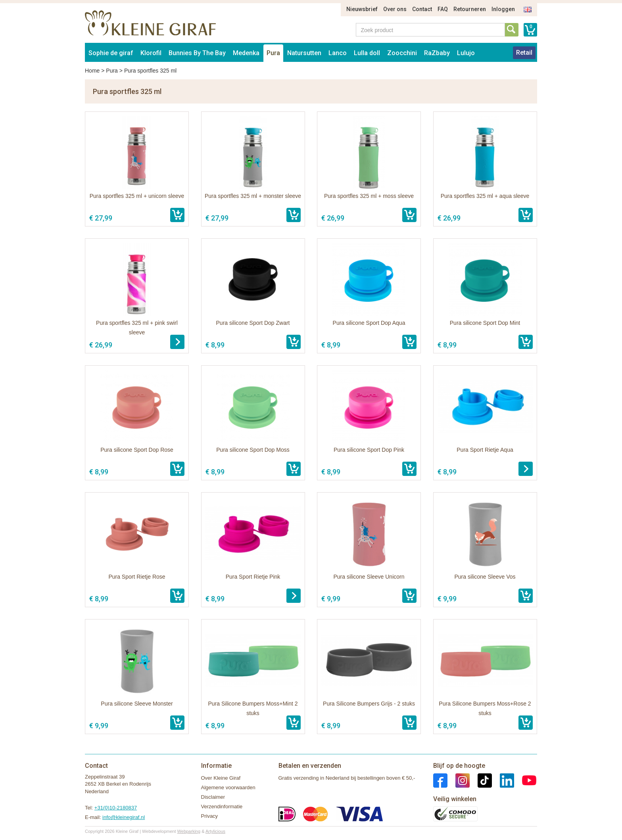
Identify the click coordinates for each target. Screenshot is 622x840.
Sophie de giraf (111, 53)
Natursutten (304, 53)
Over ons (395, 9)
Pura (273, 53)
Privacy (210, 816)
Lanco (338, 53)
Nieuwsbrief (362, 9)
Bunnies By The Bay (197, 53)
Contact (422, 9)
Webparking (189, 831)
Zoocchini (402, 53)
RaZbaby (437, 53)
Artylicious (215, 831)
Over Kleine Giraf (221, 778)
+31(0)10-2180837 (116, 808)
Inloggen (503, 9)
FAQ (443, 9)
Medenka (246, 53)
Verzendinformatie (222, 806)
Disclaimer (213, 797)
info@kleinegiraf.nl (124, 817)
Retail (524, 53)
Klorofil (151, 53)
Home (92, 71)
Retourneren (470, 9)
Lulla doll (367, 53)
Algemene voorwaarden (228, 787)
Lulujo (466, 53)
